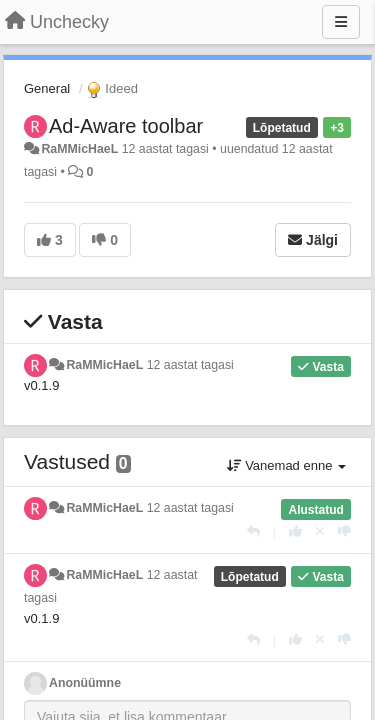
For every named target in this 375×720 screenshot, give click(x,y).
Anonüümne (85, 683)
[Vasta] (253, 531)
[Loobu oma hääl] (320, 531)
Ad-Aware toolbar (126, 126)
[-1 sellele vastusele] (344, 531)
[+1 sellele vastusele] (295, 531)
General (47, 88)
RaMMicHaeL (79, 149)
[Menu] (341, 22)
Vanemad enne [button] (286, 465)
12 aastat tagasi (190, 365)
